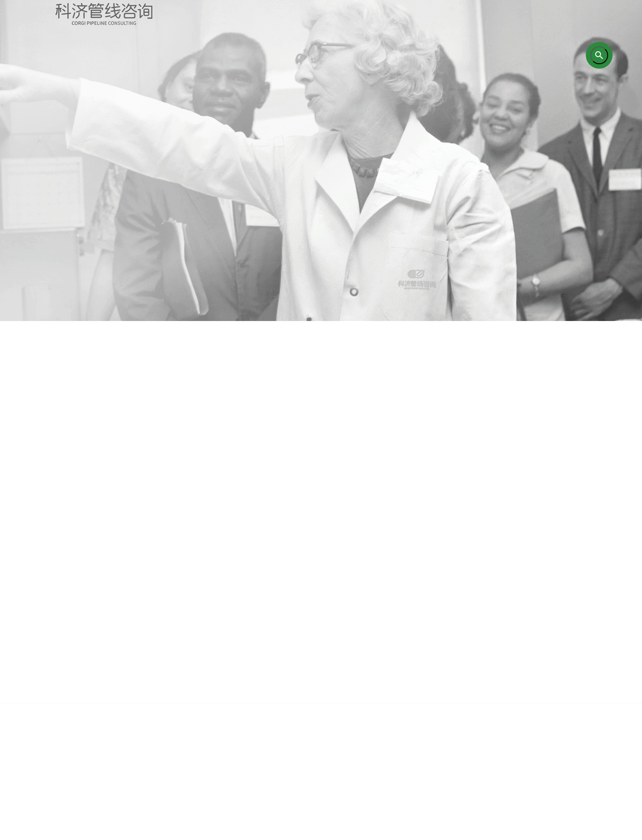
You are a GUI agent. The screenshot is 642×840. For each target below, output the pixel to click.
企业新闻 (488, 729)
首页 (87, 729)
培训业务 (288, 729)
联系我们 (555, 729)
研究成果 (354, 729)
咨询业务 (221, 729)
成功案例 (421, 729)
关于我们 (154, 729)
